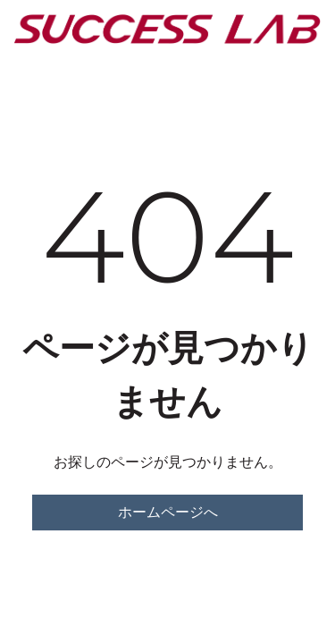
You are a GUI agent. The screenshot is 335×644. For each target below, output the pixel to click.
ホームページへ (168, 512)
